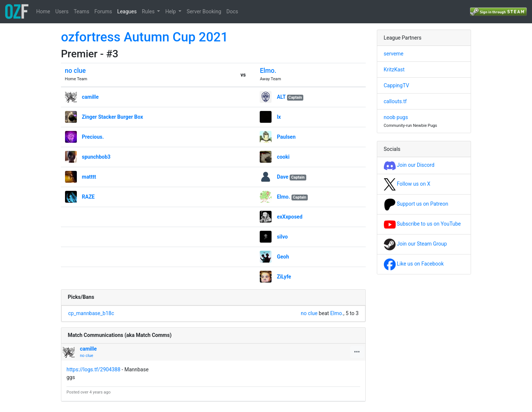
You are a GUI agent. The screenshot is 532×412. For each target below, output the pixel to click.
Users (62, 11)
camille (91, 97)
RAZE (88, 197)
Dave (282, 177)
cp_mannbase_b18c (91, 313)
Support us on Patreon (416, 204)
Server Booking (204, 11)
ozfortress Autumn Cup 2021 (144, 37)
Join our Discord (409, 165)
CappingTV (397, 85)
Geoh (283, 257)
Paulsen (286, 137)
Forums (103, 11)
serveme (394, 54)
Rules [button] (149, 11)
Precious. (93, 137)
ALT (281, 97)
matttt (89, 177)
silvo (282, 237)
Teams (81, 11)
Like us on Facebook (414, 264)
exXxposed (289, 217)
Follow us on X (407, 184)
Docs (232, 11)
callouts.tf (395, 101)
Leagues (127, 11)
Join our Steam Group (415, 244)
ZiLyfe (284, 277)
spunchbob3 (96, 157)
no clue (76, 71)
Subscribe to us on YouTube (422, 224)
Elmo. (268, 71)
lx (279, 117)
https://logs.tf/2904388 (93, 369)
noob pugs (396, 117)
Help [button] (171, 11)
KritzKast (394, 70)
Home (43, 11)
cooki (283, 157)
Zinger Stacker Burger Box (113, 117)
